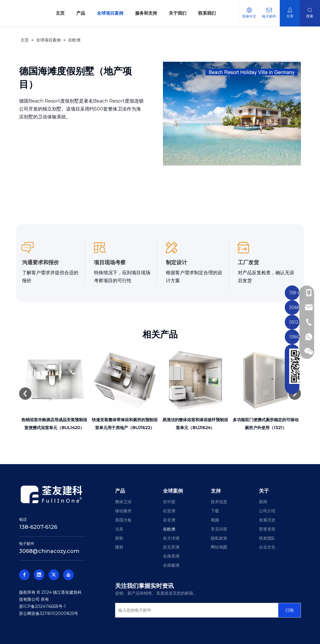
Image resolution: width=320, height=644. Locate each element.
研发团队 (267, 538)
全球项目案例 (107, 13)
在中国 (169, 502)
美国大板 (123, 520)
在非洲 (169, 520)
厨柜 (119, 538)
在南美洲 (171, 556)
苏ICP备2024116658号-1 (42, 606)
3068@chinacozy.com (49, 551)
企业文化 (267, 547)
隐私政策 (219, 538)
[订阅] (289, 610)
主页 (57, 13)
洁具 (119, 529)
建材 (119, 547)
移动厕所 (123, 511)
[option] (54, 389)
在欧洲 (169, 529)
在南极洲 (171, 565)
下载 (215, 511)
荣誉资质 (267, 529)
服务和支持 (143, 13)
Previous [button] (25, 394)
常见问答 (219, 529)
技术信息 (219, 502)
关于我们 (175, 13)
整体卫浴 (123, 502)
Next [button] (295, 394)
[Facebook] (24, 575)
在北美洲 (171, 547)
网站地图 (219, 547)
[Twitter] (54, 575)
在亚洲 (169, 511)
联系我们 (204, 13)
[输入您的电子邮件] (195, 610)
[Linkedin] (39, 575)
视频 (215, 520)
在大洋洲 (171, 538)
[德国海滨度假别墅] (232, 114)
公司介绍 (267, 511)
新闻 (263, 502)
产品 (78, 13)
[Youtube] (68, 575)
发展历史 (267, 520)
